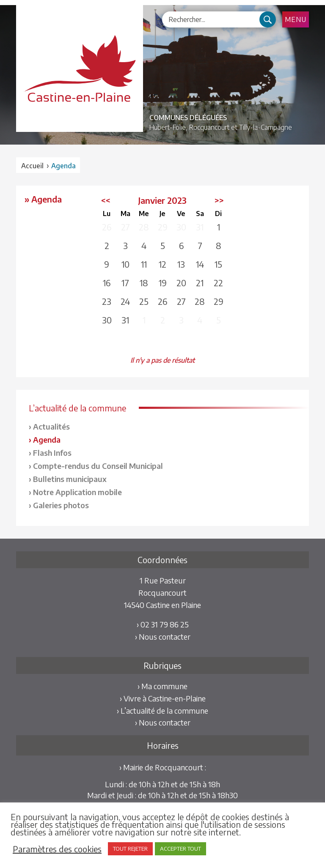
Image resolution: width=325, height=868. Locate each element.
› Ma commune (162, 686)
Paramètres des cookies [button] (57, 849)
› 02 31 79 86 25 (163, 624)
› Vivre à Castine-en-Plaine (163, 698)
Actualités (51, 426)
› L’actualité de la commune (162, 711)
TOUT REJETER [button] (130, 849)
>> (219, 200)
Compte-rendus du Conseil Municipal (98, 466)
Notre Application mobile (77, 492)
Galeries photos (61, 505)
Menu (296, 19)
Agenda (47, 439)
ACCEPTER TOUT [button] (180, 849)
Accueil (32, 166)
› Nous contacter (163, 637)
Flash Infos (52, 453)
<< (106, 200)
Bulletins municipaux (70, 479)
